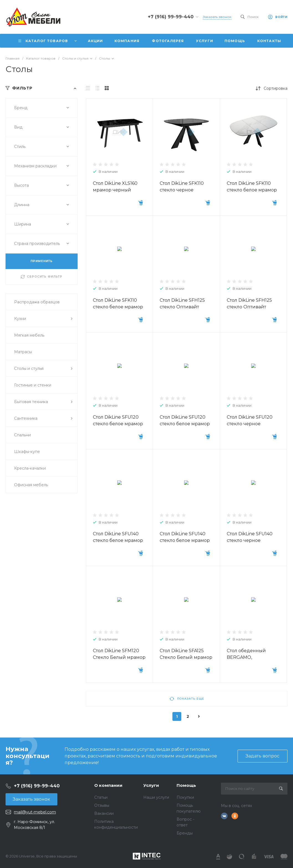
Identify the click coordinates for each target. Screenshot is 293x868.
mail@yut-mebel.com (35, 812)
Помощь (186, 785)
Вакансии (104, 813)
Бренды (185, 833)
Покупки (185, 797)
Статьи (101, 797)
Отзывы (102, 805)
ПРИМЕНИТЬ (42, 261)
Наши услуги (156, 797)
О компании (108, 785)
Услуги (151, 785)
